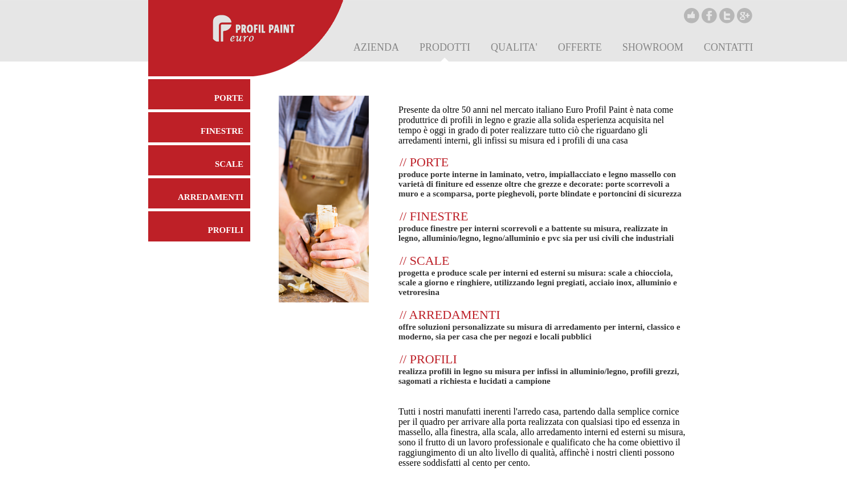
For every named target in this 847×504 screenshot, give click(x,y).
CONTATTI (729, 47)
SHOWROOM (653, 47)
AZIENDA (376, 47)
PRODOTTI (445, 47)
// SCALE (424, 261)
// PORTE (424, 162)
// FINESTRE (434, 216)
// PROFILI (428, 359)
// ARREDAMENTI (450, 315)
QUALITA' (514, 47)
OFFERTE (580, 47)
